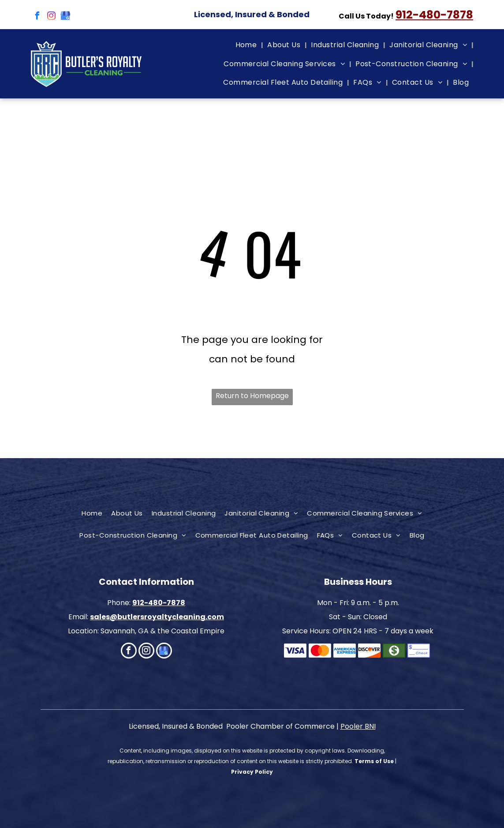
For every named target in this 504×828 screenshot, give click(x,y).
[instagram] (51, 17)
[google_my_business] (65, 17)
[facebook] (37, 17)
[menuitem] (247, 45)
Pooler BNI (358, 726)
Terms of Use (374, 761)
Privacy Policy (252, 772)
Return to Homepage (252, 396)
